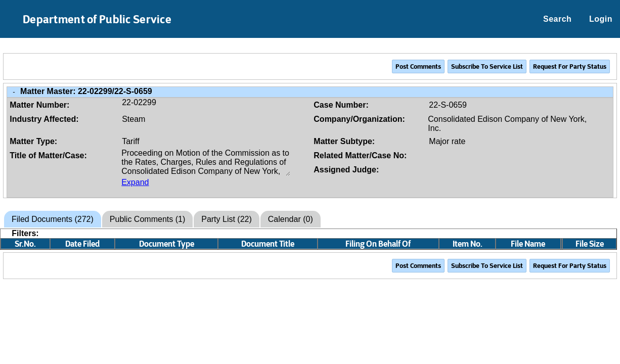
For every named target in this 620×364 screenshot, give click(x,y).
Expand (135, 182)
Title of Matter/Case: (48, 155)
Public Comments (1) (147, 219)
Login (601, 19)
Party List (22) (227, 219)
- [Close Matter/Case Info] (14, 92)
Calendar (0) (291, 219)
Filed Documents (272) (53, 219)
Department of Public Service (97, 19)
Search (557, 19)
